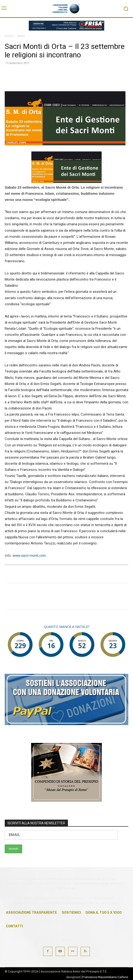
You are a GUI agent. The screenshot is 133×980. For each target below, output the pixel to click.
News (21, 36)
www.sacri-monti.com (29, 555)
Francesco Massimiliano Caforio (105, 977)
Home (9, 36)
